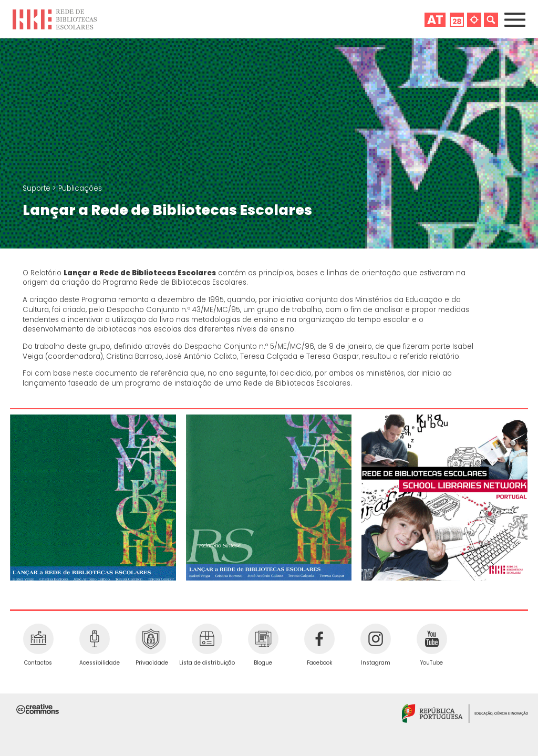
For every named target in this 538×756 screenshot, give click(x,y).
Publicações (80, 188)
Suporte (38, 188)
